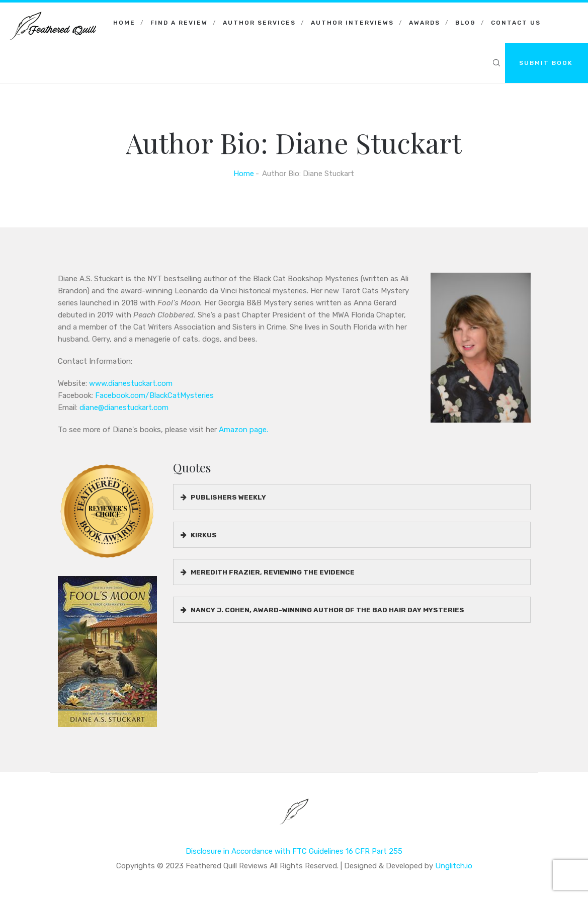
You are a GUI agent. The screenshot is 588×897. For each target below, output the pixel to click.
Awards (425, 23)
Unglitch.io (454, 866)
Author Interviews (352, 23)
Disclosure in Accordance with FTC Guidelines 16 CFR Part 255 (294, 851)
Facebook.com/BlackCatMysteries (154, 395)
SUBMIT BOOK (546, 63)
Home (124, 23)
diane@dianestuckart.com (124, 407)
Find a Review (179, 23)
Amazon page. (243, 430)
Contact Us (516, 23)
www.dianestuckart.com (131, 383)
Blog (466, 23)
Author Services (259, 23)
